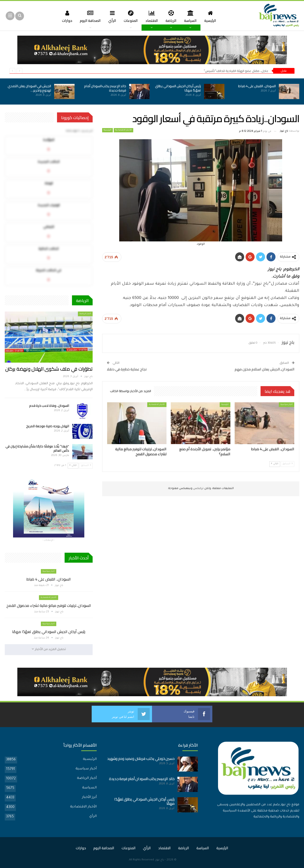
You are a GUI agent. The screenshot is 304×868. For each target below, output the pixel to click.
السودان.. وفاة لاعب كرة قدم (49, 406)
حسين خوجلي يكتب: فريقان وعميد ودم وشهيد (141, 759)
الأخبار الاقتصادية (123, 130)
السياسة (192, 16)
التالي (275, 464)
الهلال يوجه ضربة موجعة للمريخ (48, 426)
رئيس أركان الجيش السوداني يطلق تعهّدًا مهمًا (178, 88)
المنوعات (130, 16)
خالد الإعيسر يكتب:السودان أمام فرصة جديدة (105, 88)
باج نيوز (160, 860)
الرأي (111, 16)
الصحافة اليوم (88, 16)
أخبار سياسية (287, 405)
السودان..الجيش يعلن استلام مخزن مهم (265, 369)
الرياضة (172, 16)
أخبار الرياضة (85, 314)
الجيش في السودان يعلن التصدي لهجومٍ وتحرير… (29, 88)
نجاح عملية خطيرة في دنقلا (127, 369)
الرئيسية (213, 16)
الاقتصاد (152, 16)
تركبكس (198, 489)
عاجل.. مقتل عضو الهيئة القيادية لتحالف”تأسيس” (236, 71)
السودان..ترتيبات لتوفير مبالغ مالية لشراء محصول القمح (49, 605)
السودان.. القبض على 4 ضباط (257, 86)
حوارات (64, 16)
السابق (287, 464)
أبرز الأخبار (89, 797)
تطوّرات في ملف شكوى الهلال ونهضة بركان (49, 369)
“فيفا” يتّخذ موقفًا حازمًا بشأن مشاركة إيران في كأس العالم (37, 448)
